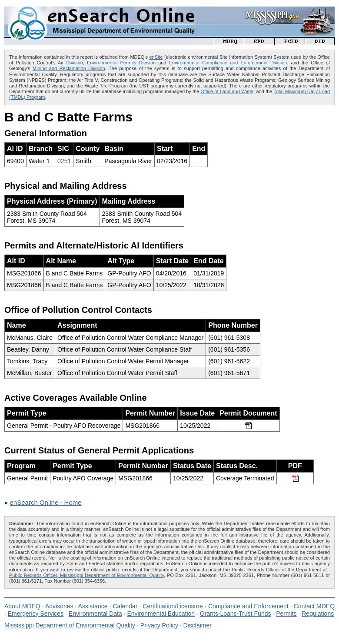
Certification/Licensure (173, 606)
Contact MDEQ (314, 606)
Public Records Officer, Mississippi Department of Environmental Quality (86, 575)
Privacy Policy (159, 625)
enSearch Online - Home (46, 502)
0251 (64, 161)
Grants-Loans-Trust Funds (236, 614)
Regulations (318, 614)
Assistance (93, 606)
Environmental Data (95, 614)
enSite (156, 57)
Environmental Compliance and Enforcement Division (228, 63)
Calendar (125, 606)
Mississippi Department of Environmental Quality (70, 625)
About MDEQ (22, 606)
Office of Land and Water (227, 91)
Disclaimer (198, 625)
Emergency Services (36, 614)
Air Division (70, 63)
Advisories (59, 606)
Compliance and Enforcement (248, 606)
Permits (286, 614)
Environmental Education (161, 614)
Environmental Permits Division (121, 63)
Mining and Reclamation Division (69, 68)
